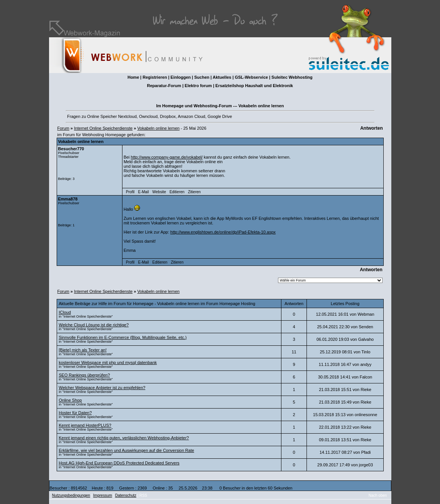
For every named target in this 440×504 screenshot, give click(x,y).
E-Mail (143, 192)
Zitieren (194, 192)
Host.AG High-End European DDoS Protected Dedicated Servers (119, 463)
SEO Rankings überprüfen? (85, 375)
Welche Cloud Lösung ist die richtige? (94, 325)
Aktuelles (222, 77)
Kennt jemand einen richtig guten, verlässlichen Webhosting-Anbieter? (124, 438)
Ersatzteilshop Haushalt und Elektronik (254, 86)
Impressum (102, 495)
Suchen (202, 77)
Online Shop (71, 400)
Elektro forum (199, 86)
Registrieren (155, 77)
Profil (130, 192)
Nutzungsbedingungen (71, 495)
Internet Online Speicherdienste (103, 128)
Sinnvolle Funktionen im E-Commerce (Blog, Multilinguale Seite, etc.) (123, 337)
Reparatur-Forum (164, 86)
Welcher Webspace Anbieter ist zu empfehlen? (102, 388)
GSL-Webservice (251, 77)
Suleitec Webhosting (292, 77)
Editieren (177, 192)
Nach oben (378, 495)
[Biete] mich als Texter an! (83, 350)
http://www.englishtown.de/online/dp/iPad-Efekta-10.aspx (223, 232)
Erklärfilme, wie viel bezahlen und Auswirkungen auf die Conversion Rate (127, 450)
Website (159, 192)
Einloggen (180, 77)
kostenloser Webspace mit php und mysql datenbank (108, 362)
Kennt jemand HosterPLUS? (85, 425)
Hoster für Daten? (75, 413)
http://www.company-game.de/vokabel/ (167, 157)
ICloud (65, 312)
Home (133, 77)
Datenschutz (126, 495)
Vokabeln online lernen (158, 128)
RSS (143, 495)
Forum (64, 128)
